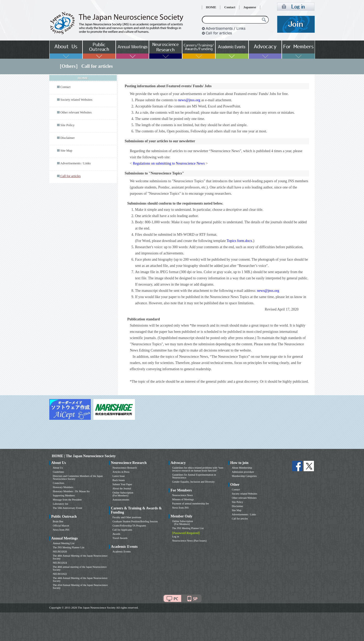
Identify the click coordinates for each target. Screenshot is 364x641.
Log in (176, 537)
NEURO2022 (60, 574)
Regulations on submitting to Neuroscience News (169, 163)
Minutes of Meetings (183, 499)
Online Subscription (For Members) (123, 494)
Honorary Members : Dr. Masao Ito (71, 491)
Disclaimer (68, 138)
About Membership (242, 468)
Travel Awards (120, 538)
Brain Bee (58, 521)
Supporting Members (64, 495)
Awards (116, 534)
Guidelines (59, 472)
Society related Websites (76, 100)
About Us (58, 468)
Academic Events (122, 552)
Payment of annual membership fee (191, 504)
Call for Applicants (122, 530)
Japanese (250, 7)
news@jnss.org (189, 100)
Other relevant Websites (76, 112)
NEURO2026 (60, 552)
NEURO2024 (60, 563)
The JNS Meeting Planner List (69, 547)
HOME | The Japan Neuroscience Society (84, 456)
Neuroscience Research (125, 468)
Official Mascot (61, 526)
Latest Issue (119, 476)
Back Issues (119, 480)
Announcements (121, 500)
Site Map (66, 151)
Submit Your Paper (122, 484)
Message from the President (67, 500)
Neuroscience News (183, 495)
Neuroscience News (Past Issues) (189, 541)
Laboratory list (61, 504)
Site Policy (68, 125)
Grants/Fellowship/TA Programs (129, 526)
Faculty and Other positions (127, 517)
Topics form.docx (239, 241)
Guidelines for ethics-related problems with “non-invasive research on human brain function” (198, 469)
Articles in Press (121, 472)
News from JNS (61, 530)
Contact (230, 7)
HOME (211, 7)
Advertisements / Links (75, 163)
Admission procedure (243, 472)
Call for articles (240, 519)
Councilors (59, 483)
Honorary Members (63, 487)
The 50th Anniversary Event (68, 508)
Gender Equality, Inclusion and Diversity (194, 482)
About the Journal (122, 488)
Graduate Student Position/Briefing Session (135, 521)
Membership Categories (244, 476)
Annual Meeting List (64, 543)
